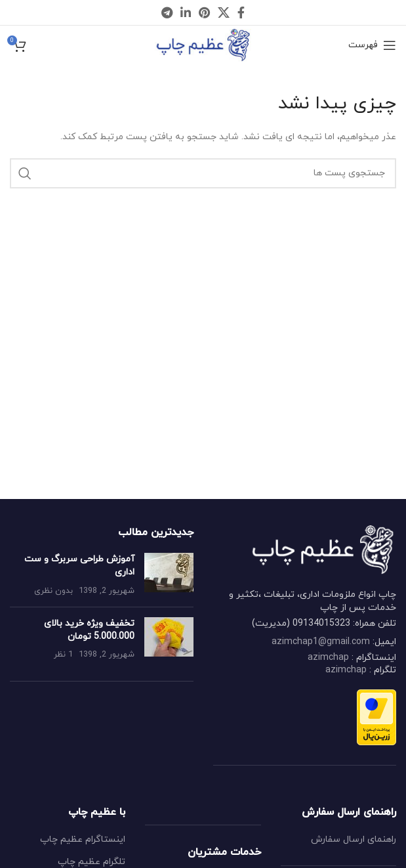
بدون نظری (53, 591)
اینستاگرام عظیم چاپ (83, 839)
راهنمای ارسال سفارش (354, 839)
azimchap (328, 658)
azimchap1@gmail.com (321, 642)
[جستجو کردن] (203, 173)
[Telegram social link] (167, 12)
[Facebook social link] (241, 12)
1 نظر (63, 655)
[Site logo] (203, 44)
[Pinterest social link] (204, 12)
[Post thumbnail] (169, 575)
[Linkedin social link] (186, 12)
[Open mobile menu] (372, 45)
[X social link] (224, 12)
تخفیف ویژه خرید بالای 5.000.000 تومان (89, 630)
